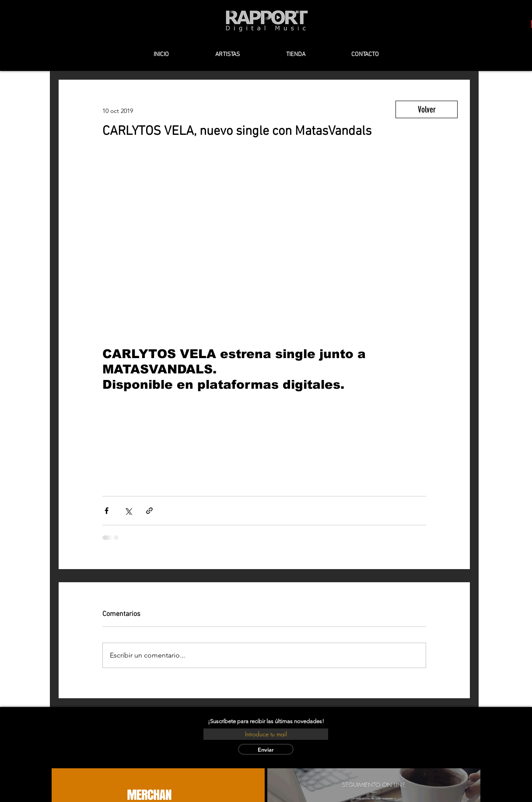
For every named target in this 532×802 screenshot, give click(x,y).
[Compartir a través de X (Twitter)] (128, 511)
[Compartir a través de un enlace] (149, 511)
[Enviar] (266, 749)
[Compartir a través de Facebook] (107, 511)
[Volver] (427, 109)
